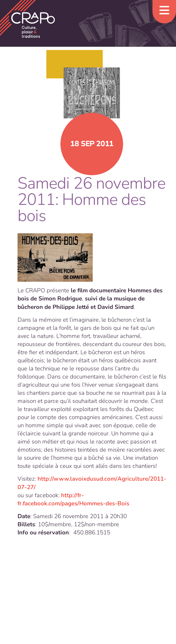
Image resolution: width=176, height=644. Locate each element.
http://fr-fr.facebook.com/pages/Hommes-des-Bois (73, 499)
